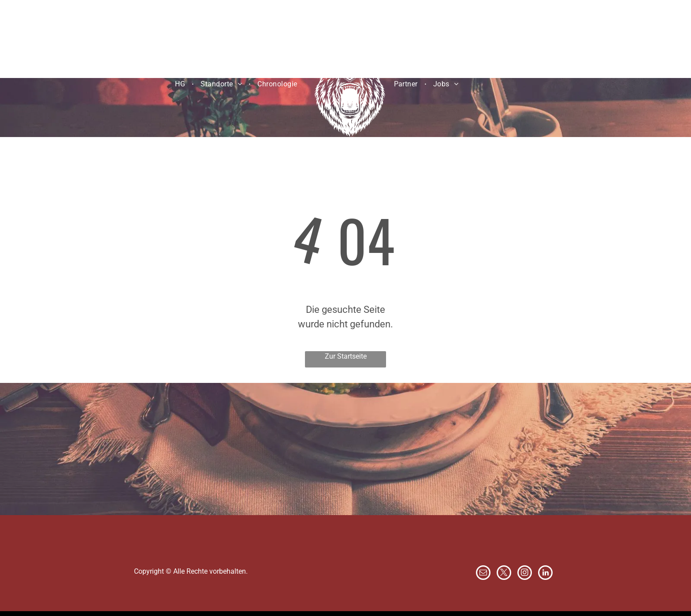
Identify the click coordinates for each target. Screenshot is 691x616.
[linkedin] (545, 574)
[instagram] (525, 574)
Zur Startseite (346, 356)
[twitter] (504, 574)
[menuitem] (181, 84)
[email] (483, 574)
